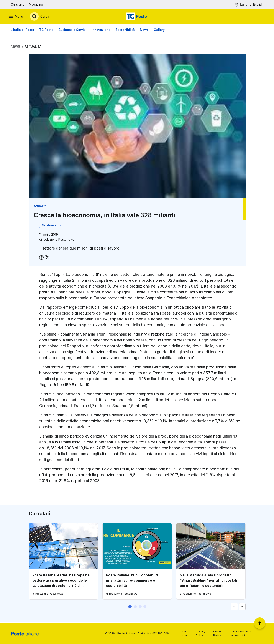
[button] (130, 607)
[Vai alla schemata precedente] (234, 607)
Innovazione (101, 30)
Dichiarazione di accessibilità (241, 633)
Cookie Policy (218, 633)
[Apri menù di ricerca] (42, 17)
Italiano (246, 4)
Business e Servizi (72, 30)
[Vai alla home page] (137, 17)
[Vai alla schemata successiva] (242, 607)
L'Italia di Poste (22, 30)
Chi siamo (18, 4)
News (144, 30)
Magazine (36, 4)
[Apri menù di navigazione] (18, 17)
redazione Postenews (58, 240)
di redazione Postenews (48, 595)
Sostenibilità (125, 30)
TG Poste (46, 30)
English (258, 4)
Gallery (159, 30)
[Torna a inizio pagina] (260, 623)
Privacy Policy (201, 633)
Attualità (33, 47)
